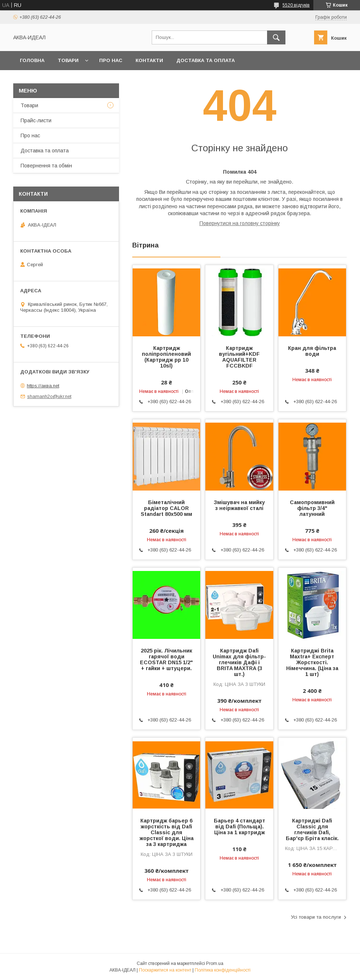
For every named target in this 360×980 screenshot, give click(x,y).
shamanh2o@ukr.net (49, 396)
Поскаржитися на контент (165, 970)
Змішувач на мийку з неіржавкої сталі (239, 505)
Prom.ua (215, 963)
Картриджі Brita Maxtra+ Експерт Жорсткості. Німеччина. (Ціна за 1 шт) (312, 662)
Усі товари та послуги (316, 917)
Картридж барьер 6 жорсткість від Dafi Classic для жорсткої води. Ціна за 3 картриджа (167, 832)
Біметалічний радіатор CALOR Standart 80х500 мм (166, 508)
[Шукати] (276, 37)
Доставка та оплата (206, 60)
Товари (68, 60)
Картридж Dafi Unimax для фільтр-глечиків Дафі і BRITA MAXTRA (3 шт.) (239, 662)
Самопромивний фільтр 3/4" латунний (312, 508)
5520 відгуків (296, 5)
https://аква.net (43, 386)
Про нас (111, 60)
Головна (32, 60)
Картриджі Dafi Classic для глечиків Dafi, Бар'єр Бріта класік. (312, 829)
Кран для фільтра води (312, 351)
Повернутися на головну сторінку (240, 223)
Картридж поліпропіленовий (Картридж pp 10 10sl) (166, 357)
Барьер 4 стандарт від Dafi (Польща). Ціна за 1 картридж (240, 827)
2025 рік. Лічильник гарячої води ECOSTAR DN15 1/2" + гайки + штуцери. (166, 659)
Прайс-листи (36, 120)
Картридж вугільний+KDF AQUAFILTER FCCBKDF (239, 357)
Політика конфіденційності (223, 970)
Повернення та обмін (46, 166)
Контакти (149, 60)
